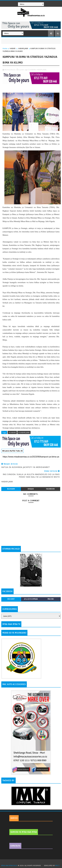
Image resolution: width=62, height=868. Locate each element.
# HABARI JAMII (24, 432)
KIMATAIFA (15, 846)
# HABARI (12, 432)
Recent (11, 599)
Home (5, 48)
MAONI (51, 599)
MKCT (57, 866)
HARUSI (14, 818)
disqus (31, 489)
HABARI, (33, 70)
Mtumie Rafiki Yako (12, 451)
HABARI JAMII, (42, 70)
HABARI (13, 48)
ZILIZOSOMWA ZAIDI (31, 600)
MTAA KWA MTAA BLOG (9, 866)
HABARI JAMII (23, 48)
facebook (50, 489)
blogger (11, 489)
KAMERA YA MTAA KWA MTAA (24, 832)
